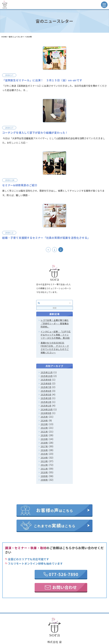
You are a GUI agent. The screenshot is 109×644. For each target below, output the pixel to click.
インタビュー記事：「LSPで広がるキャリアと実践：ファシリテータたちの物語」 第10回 (56, 335)
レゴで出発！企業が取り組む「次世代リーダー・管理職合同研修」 (55, 323)
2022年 (44, 428)
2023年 (44, 424)
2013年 (44, 461)
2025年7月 (46, 387)
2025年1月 (46, 406)
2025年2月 (46, 402)
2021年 (44, 432)
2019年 (44, 439)
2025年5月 (46, 395)
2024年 (44, 421)
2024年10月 (47, 409)
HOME (4, 37)
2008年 (44, 480)
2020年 (44, 435)
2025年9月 (46, 380)
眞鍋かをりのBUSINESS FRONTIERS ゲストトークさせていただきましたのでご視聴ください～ (55, 348)
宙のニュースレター (17, 37)
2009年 (44, 476)
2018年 (44, 443)
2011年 (44, 469)
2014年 (44, 458)
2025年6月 (46, 391)
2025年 (44, 417)
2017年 (44, 446)
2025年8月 (46, 383)
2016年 (44, 450)
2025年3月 (46, 398)
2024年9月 (46, 413)
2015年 (44, 454)
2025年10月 (47, 376)
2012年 (44, 465)
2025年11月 (47, 372)
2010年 (44, 472)
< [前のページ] (48, 250)
